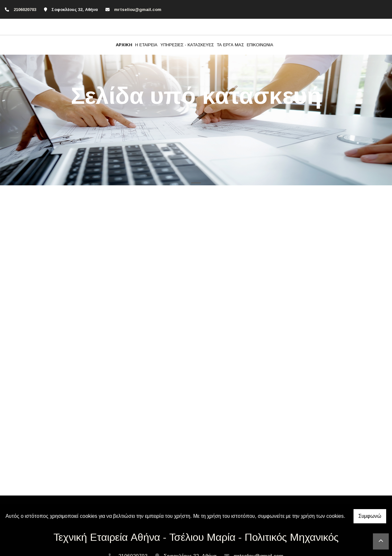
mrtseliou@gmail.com (138, 10)
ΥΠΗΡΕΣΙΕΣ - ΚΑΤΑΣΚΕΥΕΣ (187, 45)
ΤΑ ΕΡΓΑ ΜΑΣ (230, 45)
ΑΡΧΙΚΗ (124, 45)
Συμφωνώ (370, 516)
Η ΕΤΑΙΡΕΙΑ (146, 45)
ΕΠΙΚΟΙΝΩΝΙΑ (260, 45)
